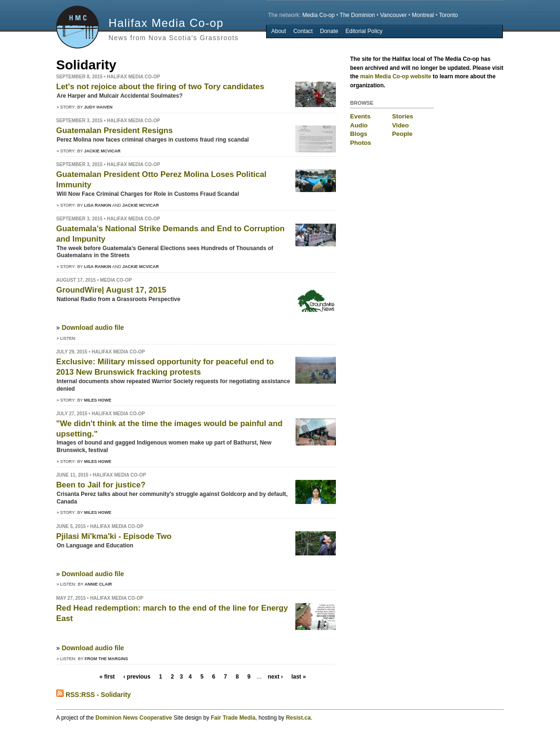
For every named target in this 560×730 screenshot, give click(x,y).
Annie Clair (98, 584)
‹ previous (137, 677)
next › (275, 677)
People (402, 134)
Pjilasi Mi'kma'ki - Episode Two (114, 536)
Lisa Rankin (98, 205)
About (279, 31)
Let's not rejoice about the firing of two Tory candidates (160, 87)
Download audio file (93, 327)
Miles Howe (98, 400)
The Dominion (357, 15)
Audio (359, 125)
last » (299, 677)
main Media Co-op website (396, 76)
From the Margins (106, 659)
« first (107, 677)
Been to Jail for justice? (101, 485)
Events (360, 116)
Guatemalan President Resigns (114, 130)
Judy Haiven (98, 107)
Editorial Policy (364, 31)
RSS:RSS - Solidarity (93, 695)
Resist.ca (298, 718)
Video (401, 125)
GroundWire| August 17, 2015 (111, 290)
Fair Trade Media (233, 718)
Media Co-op (319, 15)
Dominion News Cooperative (134, 718)
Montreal (423, 15)
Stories (403, 116)
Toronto (448, 15)
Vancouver (393, 15)
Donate (329, 31)
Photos (361, 143)
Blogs (359, 134)
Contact (303, 31)
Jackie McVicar (102, 151)
